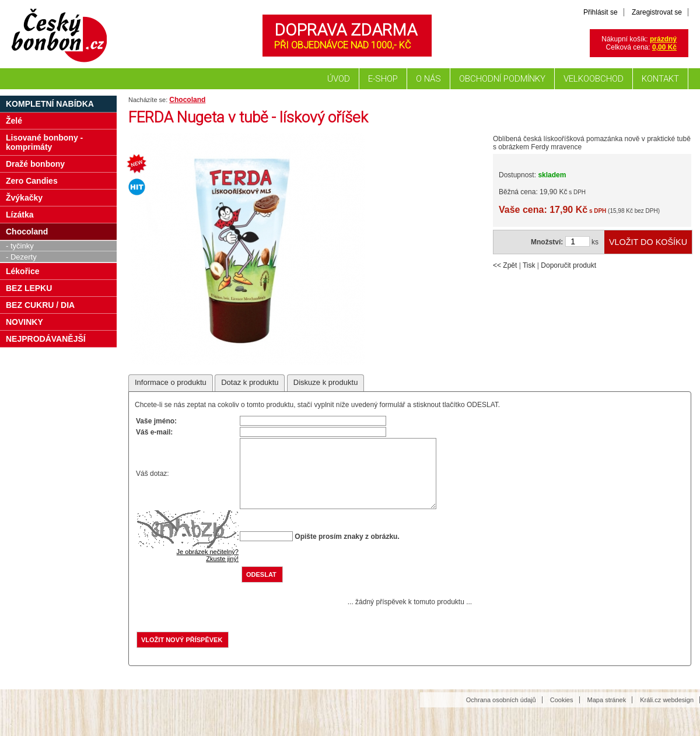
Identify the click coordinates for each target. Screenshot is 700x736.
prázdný (663, 39)
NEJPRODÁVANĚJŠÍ (46, 339)
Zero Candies (32, 181)
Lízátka (20, 215)
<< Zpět (505, 265)
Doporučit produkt (568, 265)
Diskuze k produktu (326, 382)
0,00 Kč (664, 47)
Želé (14, 121)
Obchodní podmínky (502, 79)
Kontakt (660, 79)
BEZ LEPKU (29, 288)
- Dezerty (21, 257)
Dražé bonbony (35, 164)
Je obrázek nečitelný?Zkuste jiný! (208, 569)
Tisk (529, 265)
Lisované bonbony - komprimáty (44, 142)
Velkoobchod (594, 79)
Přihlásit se (601, 12)
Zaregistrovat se (657, 12)
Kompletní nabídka (50, 104)
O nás (428, 79)
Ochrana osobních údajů (501, 714)
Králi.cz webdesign (667, 714)
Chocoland (187, 100)
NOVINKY (24, 322)
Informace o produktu (171, 382)
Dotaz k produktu (250, 382)
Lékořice (23, 271)
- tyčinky (20, 246)
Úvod (339, 79)
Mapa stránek (607, 714)
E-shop (383, 79)
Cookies (562, 714)
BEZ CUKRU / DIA (40, 305)
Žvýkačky (24, 198)
